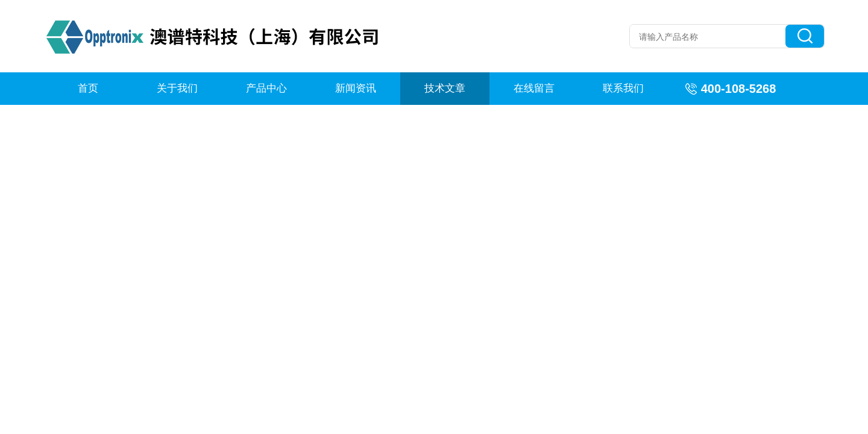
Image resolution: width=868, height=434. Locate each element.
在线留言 (534, 88)
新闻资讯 (356, 88)
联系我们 (623, 88)
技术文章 (445, 88)
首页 (88, 88)
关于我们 (177, 88)
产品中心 (266, 88)
